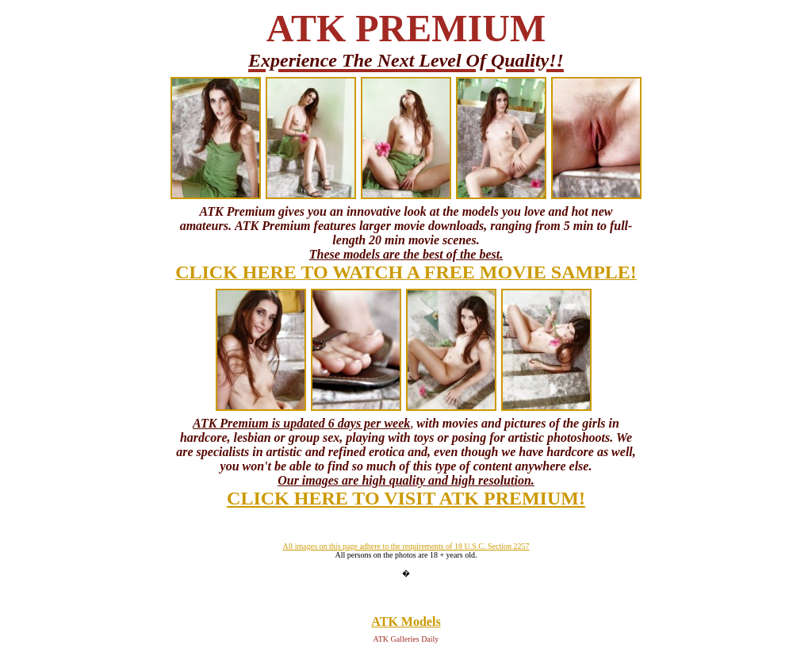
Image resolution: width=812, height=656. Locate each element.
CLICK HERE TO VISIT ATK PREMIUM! (406, 498)
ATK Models (406, 621)
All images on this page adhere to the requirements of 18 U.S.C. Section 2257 (406, 546)
